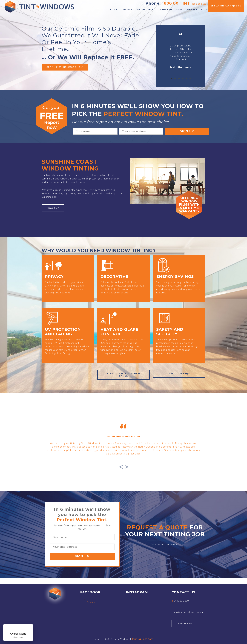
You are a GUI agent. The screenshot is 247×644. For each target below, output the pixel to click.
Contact (192, 10)
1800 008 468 (199, 4)
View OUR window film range (124, 375)
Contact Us (184, 623)
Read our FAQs (179, 373)
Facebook (92, 602)
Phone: (153, 3)
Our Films (127, 10)
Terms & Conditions (143, 639)
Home (114, 10)
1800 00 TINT (176, 3)
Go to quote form (165, 544)
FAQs (179, 10)
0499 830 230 (181, 601)
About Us (166, 10)
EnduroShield (147, 10)
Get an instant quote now (65, 67)
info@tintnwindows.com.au (188, 612)
